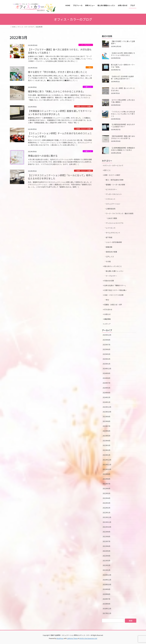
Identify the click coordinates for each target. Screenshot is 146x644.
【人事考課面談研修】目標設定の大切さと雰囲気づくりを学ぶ (123, 149)
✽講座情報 (107, 319)
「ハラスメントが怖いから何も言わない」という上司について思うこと (123, 114)
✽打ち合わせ (107, 309)
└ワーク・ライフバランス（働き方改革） (119, 213)
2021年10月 (107, 527)
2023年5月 (106, 436)
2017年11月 (107, 613)
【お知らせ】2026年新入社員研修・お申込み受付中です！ (122, 78)
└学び (89, 67)
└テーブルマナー (86, 45)
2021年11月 (107, 522)
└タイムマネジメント (111, 233)
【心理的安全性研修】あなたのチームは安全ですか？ (123, 126)
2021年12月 (107, 517)
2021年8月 (106, 536)
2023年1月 (106, 455)
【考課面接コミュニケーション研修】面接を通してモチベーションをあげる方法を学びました (60, 112)
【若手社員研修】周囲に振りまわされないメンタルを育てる (123, 137)
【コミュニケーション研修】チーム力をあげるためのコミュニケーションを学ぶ (60, 135)
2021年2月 (106, 565)
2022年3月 (106, 503)
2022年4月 (106, 498)
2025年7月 (106, 345)
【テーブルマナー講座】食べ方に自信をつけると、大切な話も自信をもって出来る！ (60, 51)
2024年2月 (106, 397)
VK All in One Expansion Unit (88, 638)
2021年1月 (106, 570)
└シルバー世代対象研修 (112, 242)
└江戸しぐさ (108, 257)
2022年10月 (107, 469)
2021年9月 (106, 532)
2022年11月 (107, 465)
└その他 (107, 261)
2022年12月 (107, 460)
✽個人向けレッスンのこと (112, 266)
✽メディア (107, 324)
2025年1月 (106, 364)
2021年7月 (106, 541)
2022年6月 (106, 488)
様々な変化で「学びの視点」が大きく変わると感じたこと (58, 72)
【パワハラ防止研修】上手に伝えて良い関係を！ (123, 101)
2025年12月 (107, 335)
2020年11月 (107, 580)
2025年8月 (106, 340)
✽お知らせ (107, 314)
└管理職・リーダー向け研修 (114, 185)
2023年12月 (107, 407)
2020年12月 (107, 575)
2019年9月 (106, 604)
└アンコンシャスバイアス (113, 223)
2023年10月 (107, 412)
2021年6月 (106, 546)
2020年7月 (106, 599)
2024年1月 (106, 402)
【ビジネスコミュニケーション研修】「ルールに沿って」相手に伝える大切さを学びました (60, 177)
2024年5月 (106, 388)
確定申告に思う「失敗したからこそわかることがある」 (56, 91)
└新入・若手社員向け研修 (113, 180)
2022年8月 (106, 479)
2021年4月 (106, 556)
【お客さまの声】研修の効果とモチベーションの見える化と (123, 54)
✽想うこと (88, 87)
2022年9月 (106, 474)
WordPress (60, 638)
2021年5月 (106, 551)
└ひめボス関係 (111, 218)
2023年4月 (106, 441)
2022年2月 (106, 508)
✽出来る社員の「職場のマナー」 (115, 285)
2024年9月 (106, 373)
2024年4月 (106, 393)
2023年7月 (106, 426)
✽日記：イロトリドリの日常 (113, 295)
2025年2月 (106, 359)
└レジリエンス (109, 228)
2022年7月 (106, 484)
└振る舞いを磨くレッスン (114, 271)
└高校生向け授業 (110, 252)
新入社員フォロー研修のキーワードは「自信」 (123, 66)
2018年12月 (107, 609)
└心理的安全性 (109, 209)
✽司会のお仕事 (108, 281)
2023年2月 (106, 450)
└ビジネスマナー (110, 189)
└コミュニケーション (111, 204)
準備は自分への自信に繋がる (43, 156)
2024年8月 (106, 378)
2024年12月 (107, 369)
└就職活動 (107, 247)
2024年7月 (106, 383)
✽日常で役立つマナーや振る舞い (115, 290)
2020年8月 (106, 594)
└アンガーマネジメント (112, 194)
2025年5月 (106, 354)
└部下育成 (107, 237)
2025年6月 (106, 349)
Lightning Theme (72, 638)
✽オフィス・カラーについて (113, 165)
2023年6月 (106, 431)
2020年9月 (106, 589)
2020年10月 (107, 584)
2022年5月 (106, 493)
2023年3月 (106, 445)
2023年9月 (106, 417)
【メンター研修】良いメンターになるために (123, 89)
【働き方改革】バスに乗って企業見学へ (123, 42)
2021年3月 (106, 561)
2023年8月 (106, 421)
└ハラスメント (109, 199)
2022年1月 (106, 513)
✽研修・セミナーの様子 (83, 106)
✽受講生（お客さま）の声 (112, 305)
